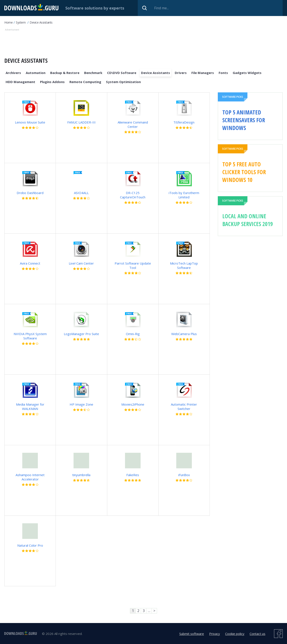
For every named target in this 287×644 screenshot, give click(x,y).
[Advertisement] (117, 42)
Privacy (215, 634)
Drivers (181, 73)
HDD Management (20, 82)
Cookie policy (235, 634)
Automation (36, 73)
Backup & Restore (65, 73)
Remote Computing (85, 82)
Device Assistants (41, 22)
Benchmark (93, 73)
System (21, 22)
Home (8, 22)
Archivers (13, 73)
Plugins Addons (52, 82)
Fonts (223, 73)
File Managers (203, 73)
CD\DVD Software (122, 73)
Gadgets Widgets (247, 73)
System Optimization (123, 82)
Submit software (192, 634)
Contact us (257, 634)
